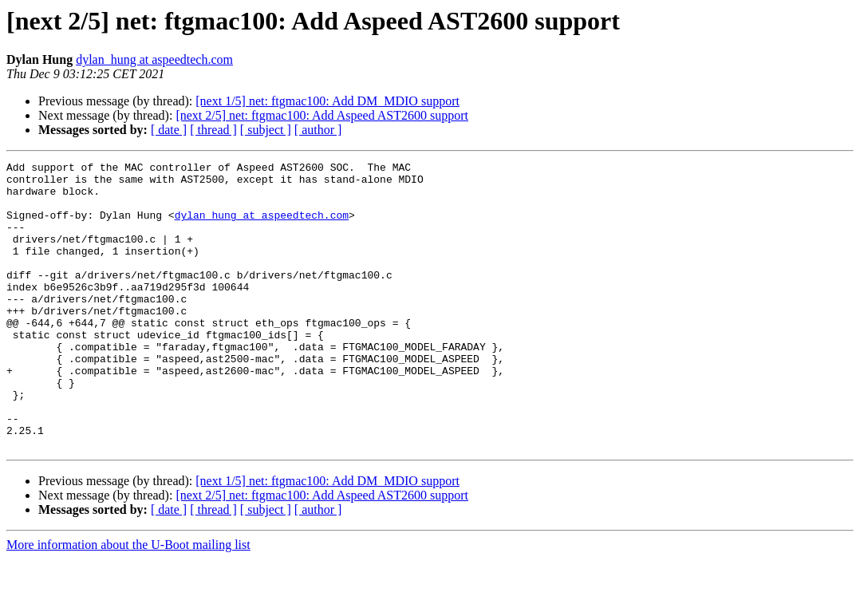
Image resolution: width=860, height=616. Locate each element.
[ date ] (169, 130)
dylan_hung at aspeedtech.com (154, 59)
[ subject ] (266, 130)
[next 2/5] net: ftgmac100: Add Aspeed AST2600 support (322, 115)
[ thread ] (213, 130)
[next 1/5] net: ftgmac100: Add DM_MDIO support (327, 101)
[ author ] (318, 130)
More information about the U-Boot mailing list (128, 602)
